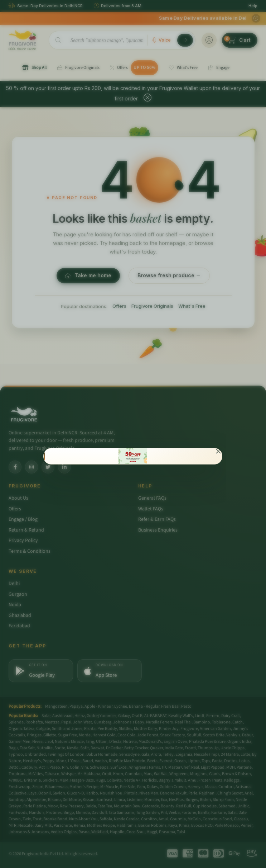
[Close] (219, 452)
